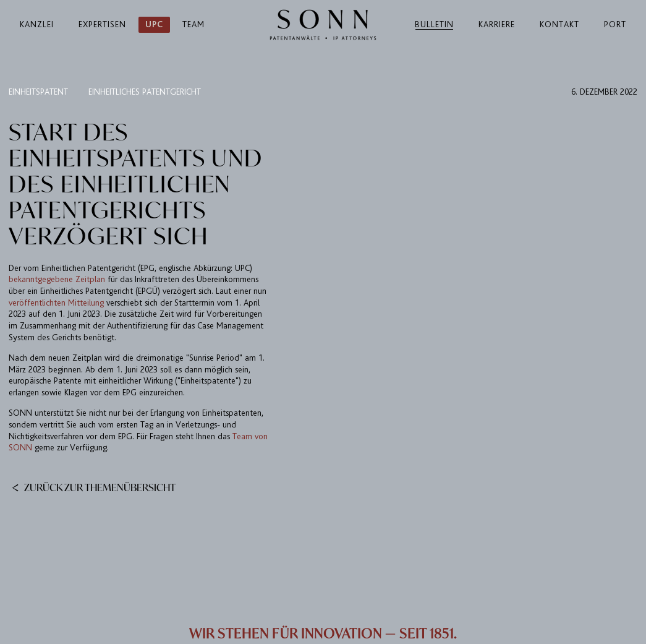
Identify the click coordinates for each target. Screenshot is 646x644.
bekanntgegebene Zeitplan (57, 279)
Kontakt (559, 24)
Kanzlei (37, 24)
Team (193, 24)
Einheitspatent (38, 92)
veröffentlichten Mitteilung (56, 303)
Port (615, 24)
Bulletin (434, 24)
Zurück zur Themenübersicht (94, 487)
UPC (154, 24)
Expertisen (102, 24)
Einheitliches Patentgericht (145, 92)
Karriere (497, 24)
